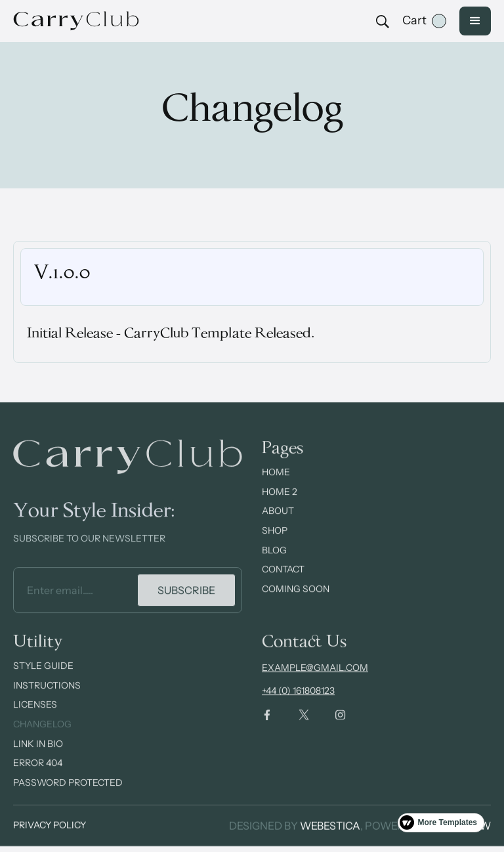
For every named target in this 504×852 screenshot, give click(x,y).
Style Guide (43, 678)
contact (283, 582)
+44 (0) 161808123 (298, 703)
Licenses (35, 717)
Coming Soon (296, 601)
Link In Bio (38, 756)
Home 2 (280, 504)
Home (276, 484)
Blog (274, 562)
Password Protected (68, 794)
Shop (275, 543)
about (278, 523)
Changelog (42, 736)
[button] (424, 21)
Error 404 (38, 775)
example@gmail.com (315, 680)
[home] (85, 21)
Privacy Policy (50, 826)
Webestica (330, 826)
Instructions (47, 697)
